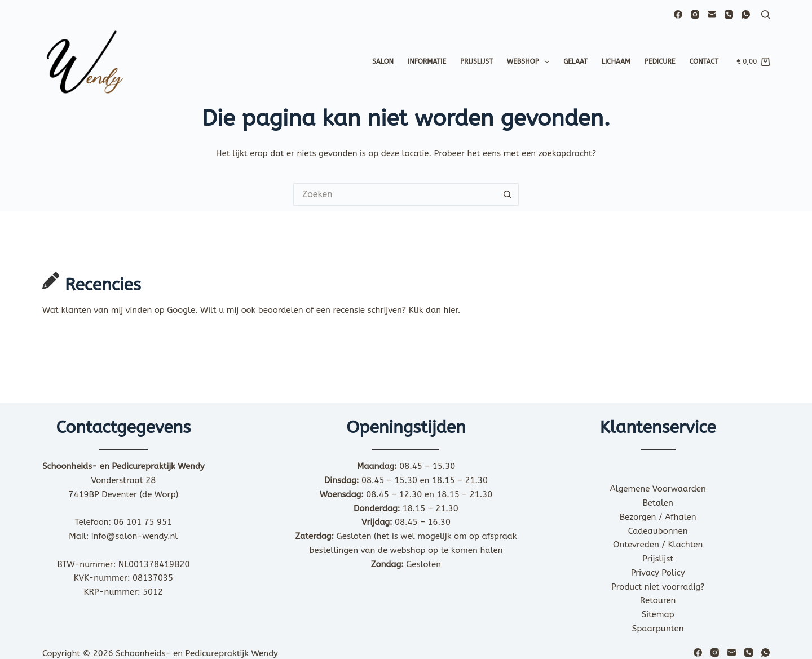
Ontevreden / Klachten (658, 545)
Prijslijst (476, 61)
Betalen (658, 503)
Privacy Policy (658, 573)
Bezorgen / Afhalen (658, 517)
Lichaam (616, 61)
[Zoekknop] (507, 194)
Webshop (530, 62)
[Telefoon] (729, 14)
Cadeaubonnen (658, 531)
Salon (383, 61)
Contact (704, 61)
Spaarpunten (658, 629)
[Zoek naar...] (395, 194)
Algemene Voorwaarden (658, 489)
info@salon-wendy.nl (135, 536)
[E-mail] (712, 14)
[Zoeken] (765, 14)
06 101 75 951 (143, 522)
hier (451, 310)
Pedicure (660, 61)
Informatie (427, 61)
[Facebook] (678, 14)
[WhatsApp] (746, 14)
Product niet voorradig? (658, 587)
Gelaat (575, 61)
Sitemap (658, 614)
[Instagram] (695, 14)
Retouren (658, 600)
